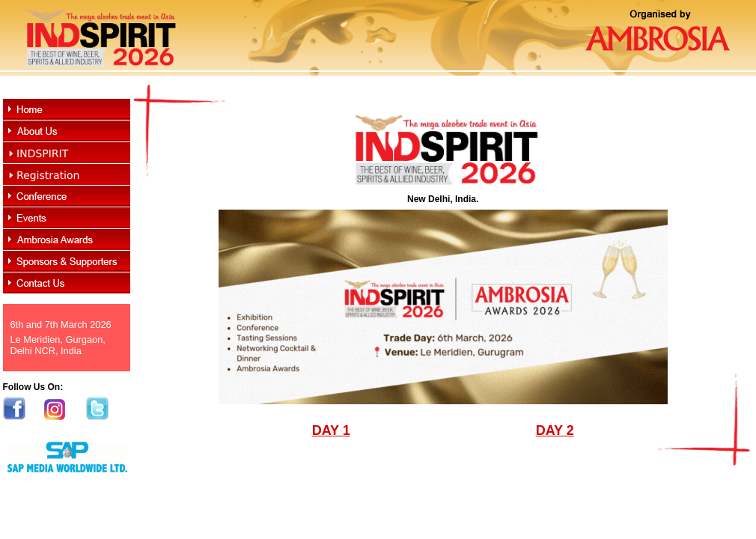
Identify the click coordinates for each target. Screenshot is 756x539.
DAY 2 (555, 430)
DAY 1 (331, 430)
